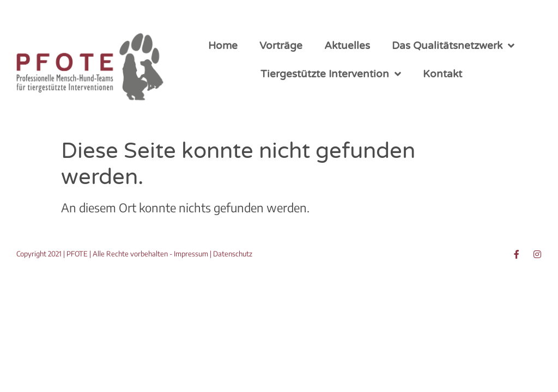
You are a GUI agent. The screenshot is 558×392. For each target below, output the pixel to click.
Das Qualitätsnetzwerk (453, 45)
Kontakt (442, 74)
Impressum (191, 254)
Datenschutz (233, 254)
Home (223, 46)
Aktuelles (347, 46)
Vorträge (281, 46)
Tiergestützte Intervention (331, 74)
